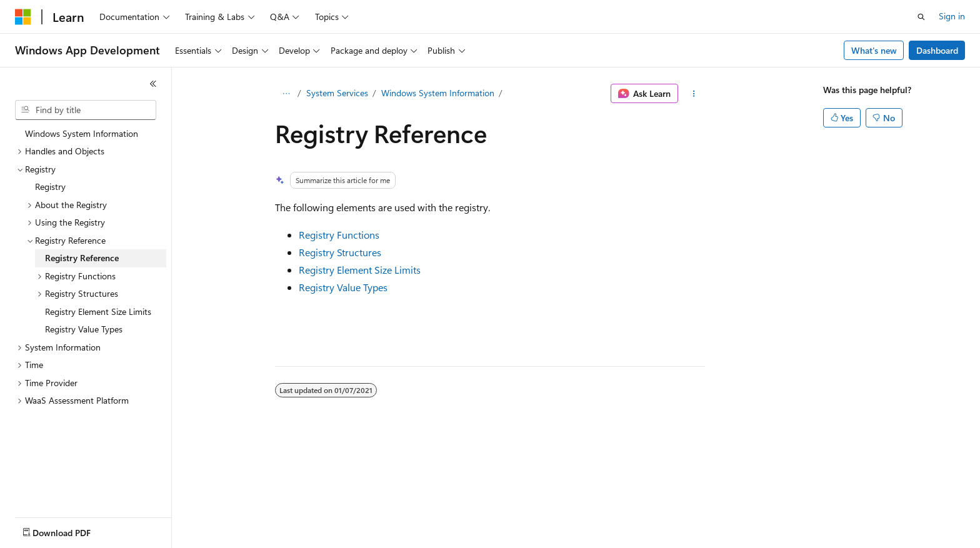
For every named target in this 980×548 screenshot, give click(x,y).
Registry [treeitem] (50, 187)
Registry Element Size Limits (360, 270)
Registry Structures (340, 252)
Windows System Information (438, 93)
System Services (337, 93)
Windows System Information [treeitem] (82, 133)
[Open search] (921, 17)
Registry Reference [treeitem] (82, 258)
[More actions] (694, 94)
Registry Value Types (343, 287)
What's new (874, 50)
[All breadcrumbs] (286, 94)
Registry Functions (339, 235)
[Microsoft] (23, 17)
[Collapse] (153, 84)
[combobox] (86, 110)
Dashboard (937, 50)
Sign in (952, 16)
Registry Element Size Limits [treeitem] (98, 311)
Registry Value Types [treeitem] (84, 329)
